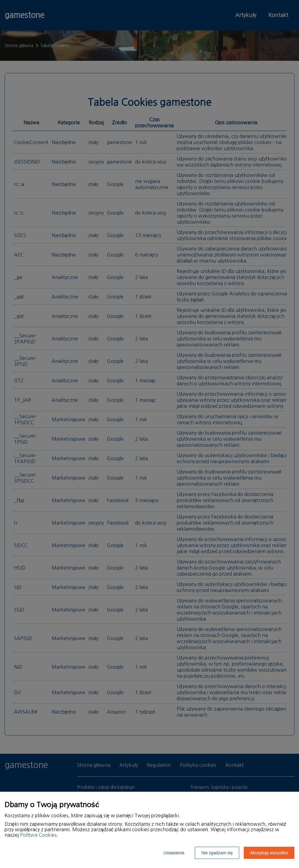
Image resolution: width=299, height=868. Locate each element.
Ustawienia (174, 853)
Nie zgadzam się (217, 853)
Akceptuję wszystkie (269, 853)
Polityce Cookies (38, 835)
